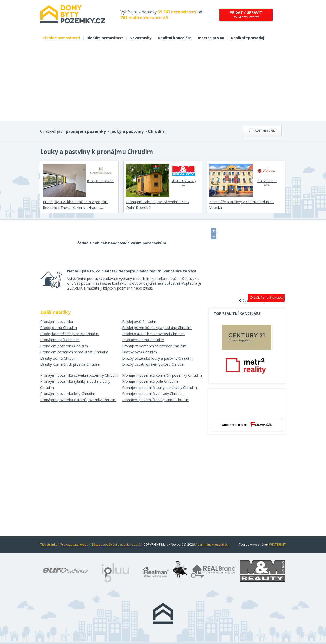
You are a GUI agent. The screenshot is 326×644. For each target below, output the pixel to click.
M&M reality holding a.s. (184, 175)
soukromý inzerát (246, 15)
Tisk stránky (49, 545)
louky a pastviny (127, 131)
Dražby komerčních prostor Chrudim (70, 364)
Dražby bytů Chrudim (139, 352)
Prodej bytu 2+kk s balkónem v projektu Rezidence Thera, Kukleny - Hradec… (76, 205)
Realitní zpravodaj (248, 38)
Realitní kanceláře (175, 38)
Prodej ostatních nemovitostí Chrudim (153, 334)
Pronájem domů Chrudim (143, 340)
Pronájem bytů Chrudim (60, 340)
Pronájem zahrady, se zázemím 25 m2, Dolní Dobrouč (158, 205)
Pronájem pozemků (57, 321)
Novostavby (141, 38)
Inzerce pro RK (211, 38)
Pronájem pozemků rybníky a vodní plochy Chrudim (75, 384)
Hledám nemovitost (105, 38)
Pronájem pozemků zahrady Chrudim (153, 394)
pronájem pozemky (86, 131)
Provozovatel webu (74, 545)
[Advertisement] (163, 83)
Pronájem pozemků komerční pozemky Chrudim (162, 375)
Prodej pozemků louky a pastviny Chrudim (157, 328)
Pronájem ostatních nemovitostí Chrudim (74, 352)
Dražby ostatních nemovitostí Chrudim (154, 364)
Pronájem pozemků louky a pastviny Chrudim (159, 387)
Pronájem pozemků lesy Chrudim (68, 394)
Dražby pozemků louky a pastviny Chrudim (157, 358)
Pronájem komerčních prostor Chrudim (154, 346)
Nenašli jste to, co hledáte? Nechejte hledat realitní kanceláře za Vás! (132, 271)
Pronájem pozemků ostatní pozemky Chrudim (78, 400)
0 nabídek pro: (52, 131)
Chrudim (157, 131)
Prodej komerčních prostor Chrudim (70, 334)
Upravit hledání (262, 131)
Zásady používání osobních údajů (116, 545)
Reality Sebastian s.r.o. (267, 175)
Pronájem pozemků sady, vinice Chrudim (156, 400)
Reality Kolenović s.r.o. (100, 173)
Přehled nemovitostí (61, 38)
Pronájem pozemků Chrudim (64, 346)
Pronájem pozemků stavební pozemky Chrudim (79, 375)
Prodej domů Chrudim (59, 328)
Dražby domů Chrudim (59, 358)
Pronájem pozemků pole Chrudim (150, 381)
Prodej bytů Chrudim (139, 321)
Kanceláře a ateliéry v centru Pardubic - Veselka (242, 205)
